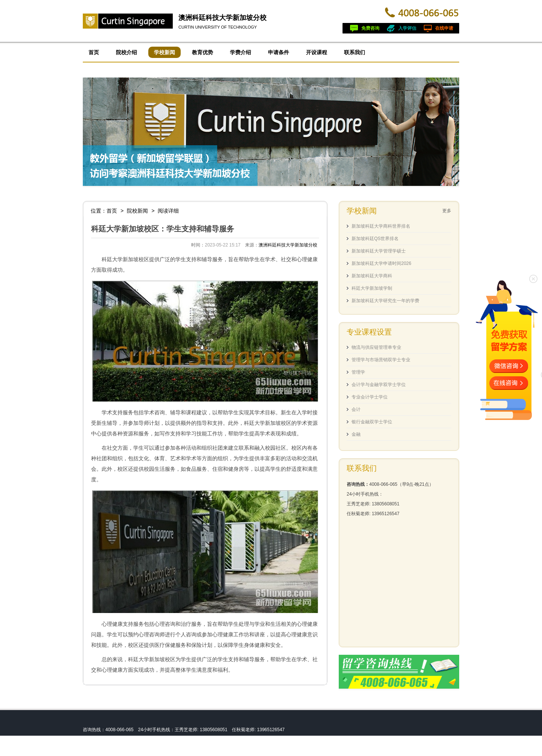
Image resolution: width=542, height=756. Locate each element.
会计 (356, 409)
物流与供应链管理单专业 (376, 347)
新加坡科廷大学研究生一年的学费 (385, 301)
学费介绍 (241, 52)
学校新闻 (164, 52)
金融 (356, 434)
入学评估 (407, 28)
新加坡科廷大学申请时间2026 (381, 263)
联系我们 (355, 52)
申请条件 (279, 52)
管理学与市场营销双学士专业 (381, 360)
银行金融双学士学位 (372, 422)
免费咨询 (370, 28)
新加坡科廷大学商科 (372, 276)
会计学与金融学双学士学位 (379, 385)
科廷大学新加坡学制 (372, 288)
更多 (447, 211)
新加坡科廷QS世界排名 (375, 239)
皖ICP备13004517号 (130, 751)
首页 (94, 52)
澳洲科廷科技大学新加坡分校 (222, 18)
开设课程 (317, 52)
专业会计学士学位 (370, 397)
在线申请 (444, 28)
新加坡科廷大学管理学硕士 (379, 251)
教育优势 (202, 52)
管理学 (358, 372)
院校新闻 (137, 211)
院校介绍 (126, 52)
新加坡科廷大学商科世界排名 (381, 226)
